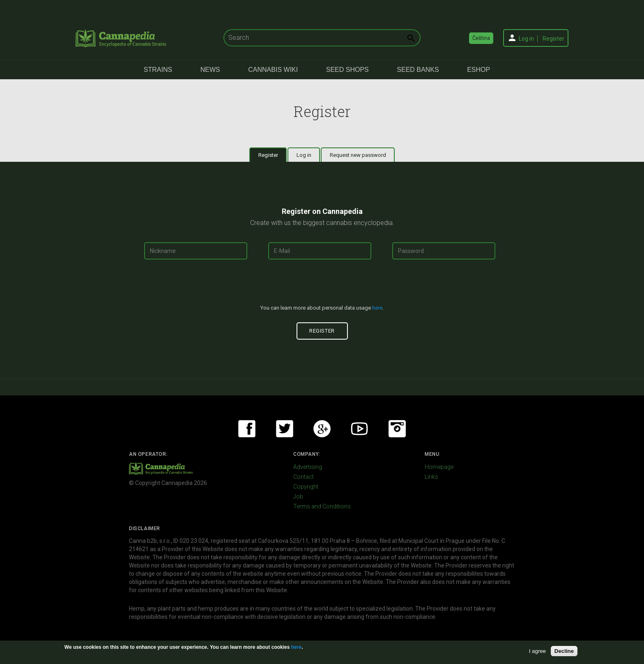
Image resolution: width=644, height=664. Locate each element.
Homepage (439, 467)
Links (431, 477)
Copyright (306, 487)
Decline (564, 651)
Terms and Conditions (322, 506)
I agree (538, 651)
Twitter (285, 429)
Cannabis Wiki (273, 70)
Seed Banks (418, 70)
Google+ (322, 429)
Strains (158, 70)
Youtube (359, 429)
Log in (526, 39)
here (377, 308)
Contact (304, 477)
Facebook (247, 429)
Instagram (397, 429)
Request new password (358, 155)
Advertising (308, 467)
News (210, 70)
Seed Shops (347, 70)
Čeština (481, 38)
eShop (478, 70)
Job (298, 496)
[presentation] (322, 285)
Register (553, 39)
